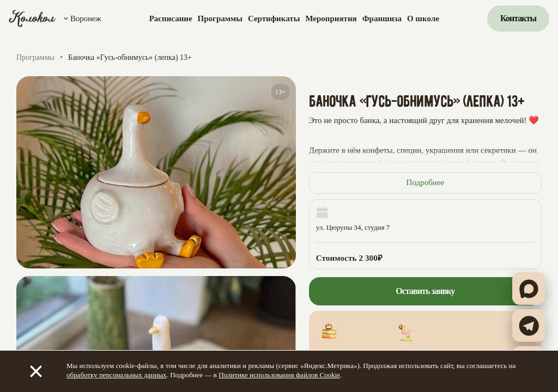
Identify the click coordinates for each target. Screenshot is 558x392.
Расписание (171, 19)
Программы (220, 19)
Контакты (518, 18)
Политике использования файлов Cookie (279, 375)
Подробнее (426, 182)
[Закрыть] (36, 371)
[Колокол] (32, 19)
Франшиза (382, 19)
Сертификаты (274, 19)
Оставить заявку (425, 291)
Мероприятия (331, 19)
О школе (423, 19)
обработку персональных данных (117, 375)
